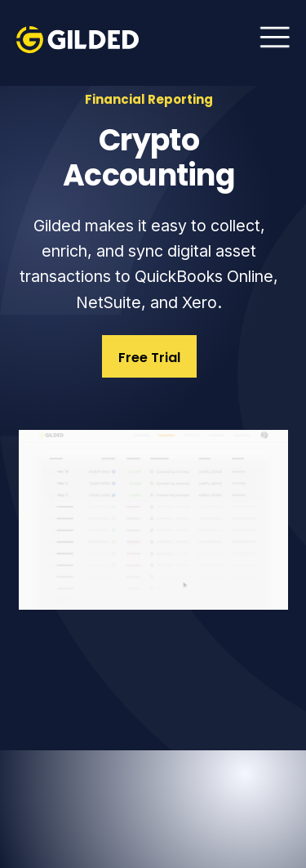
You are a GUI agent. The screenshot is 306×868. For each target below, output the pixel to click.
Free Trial (149, 358)
